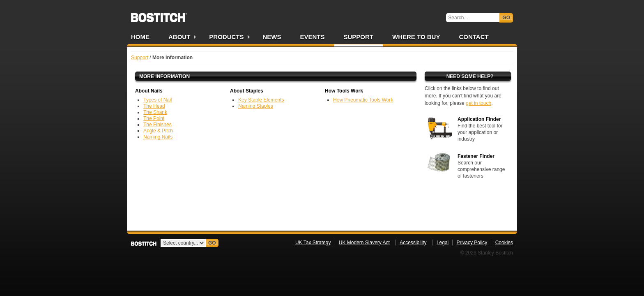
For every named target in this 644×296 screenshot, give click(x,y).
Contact (474, 37)
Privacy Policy (472, 243)
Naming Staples (256, 106)
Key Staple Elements (261, 100)
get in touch (478, 103)
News (272, 37)
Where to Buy (416, 37)
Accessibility (413, 243)
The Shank (155, 112)
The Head (154, 106)
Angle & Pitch (158, 131)
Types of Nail (158, 100)
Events (313, 37)
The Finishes (158, 125)
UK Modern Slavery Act (364, 243)
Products (226, 37)
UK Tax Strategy (313, 243)
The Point (154, 118)
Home (140, 37)
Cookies (504, 243)
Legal (443, 243)
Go (506, 18)
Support (359, 37)
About (179, 37)
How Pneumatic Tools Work (363, 100)
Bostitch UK (159, 15)
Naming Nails (158, 137)
